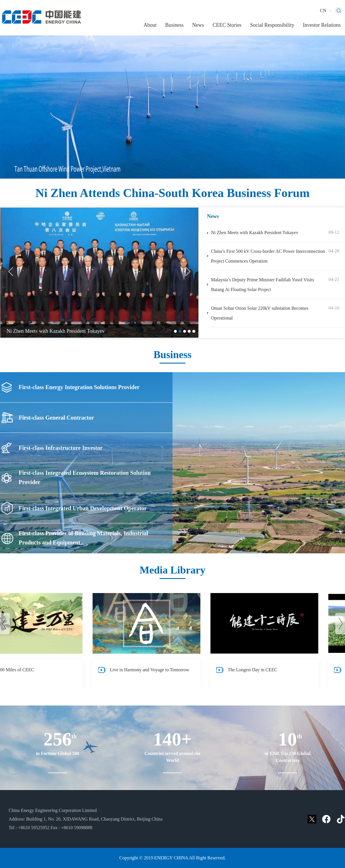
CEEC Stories (227, 25)
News (198, 25)
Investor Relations (322, 25)
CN (323, 10)
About (150, 25)
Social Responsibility (272, 25)
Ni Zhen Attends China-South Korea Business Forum (172, 193)
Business (174, 25)
